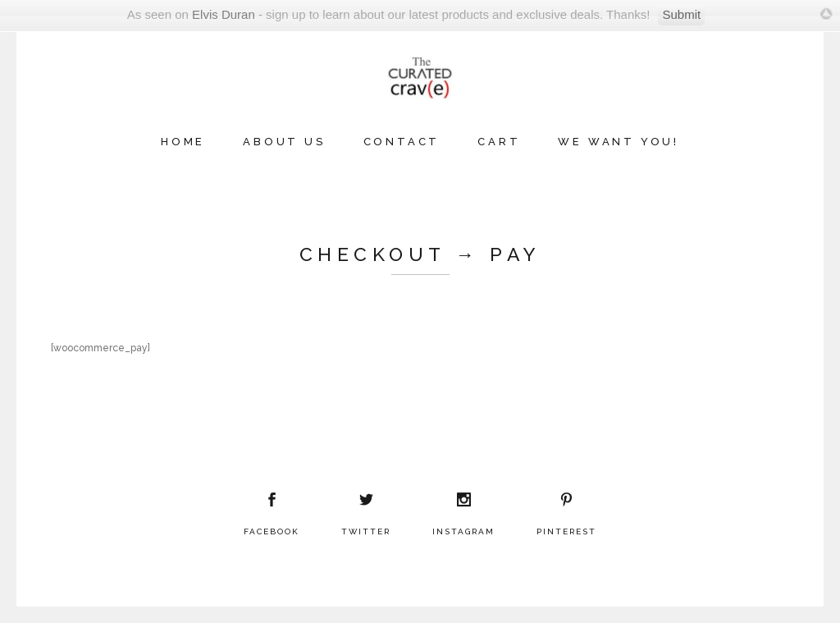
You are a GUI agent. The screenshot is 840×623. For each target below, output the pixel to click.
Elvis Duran (224, 14)
